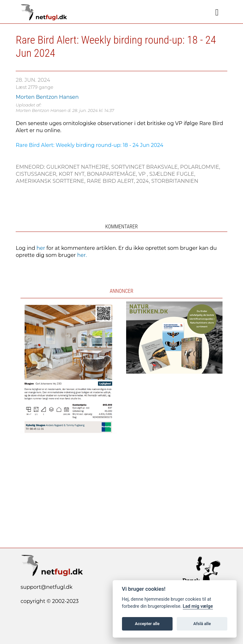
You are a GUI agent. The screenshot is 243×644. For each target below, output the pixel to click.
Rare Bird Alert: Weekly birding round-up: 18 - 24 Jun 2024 (89, 145)
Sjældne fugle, (172, 174)
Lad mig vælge (198, 606)
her (41, 248)
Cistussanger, (37, 174)
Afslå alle (202, 624)
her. (82, 255)
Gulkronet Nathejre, (79, 167)
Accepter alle (147, 624)
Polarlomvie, (200, 167)
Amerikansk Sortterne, (51, 181)
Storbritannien (175, 181)
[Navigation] (217, 13)
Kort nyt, (73, 174)
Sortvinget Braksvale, (146, 167)
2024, (144, 181)
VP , (144, 174)
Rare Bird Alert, (112, 181)
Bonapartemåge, (113, 174)
